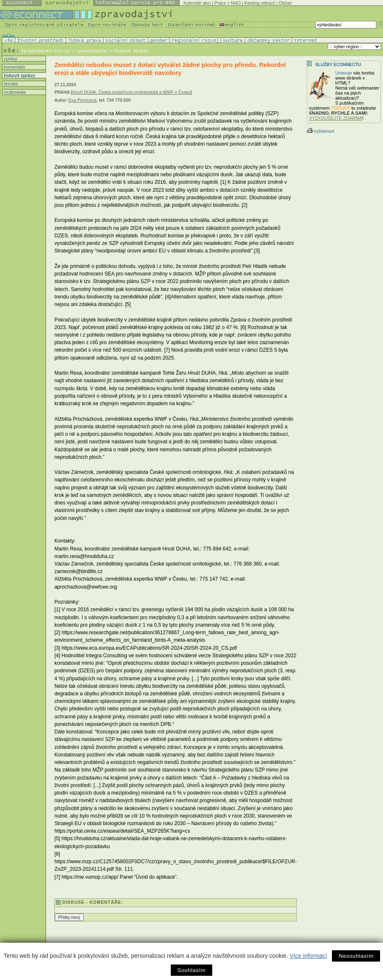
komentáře (14, 67)
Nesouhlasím (356, 956)
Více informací (308, 956)
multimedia (14, 92)
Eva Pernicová (83, 100)
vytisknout (320, 131)
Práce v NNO (227, 3)
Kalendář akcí (197, 3)
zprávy (10, 59)
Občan (285, 3)
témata (10, 84)
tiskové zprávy (19, 75)
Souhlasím (191, 970)
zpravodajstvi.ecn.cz (46, 51)
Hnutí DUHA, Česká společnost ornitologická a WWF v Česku (131, 92)
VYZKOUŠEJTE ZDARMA (336, 118)
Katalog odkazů (260, 3)
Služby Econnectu (338, 65)
